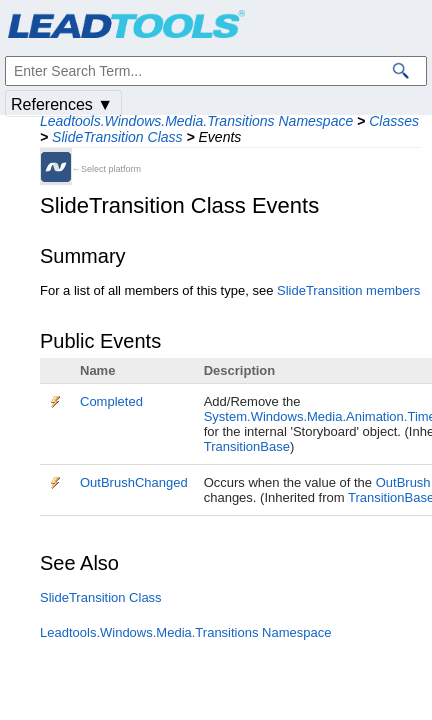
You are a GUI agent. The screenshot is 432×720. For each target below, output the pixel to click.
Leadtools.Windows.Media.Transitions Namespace (196, 121)
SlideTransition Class (117, 137)
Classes (394, 121)
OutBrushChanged (134, 482)
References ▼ (62, 104)
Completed (111, 401)
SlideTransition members (348, 290)
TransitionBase (247, 446)
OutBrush (403, 482)
